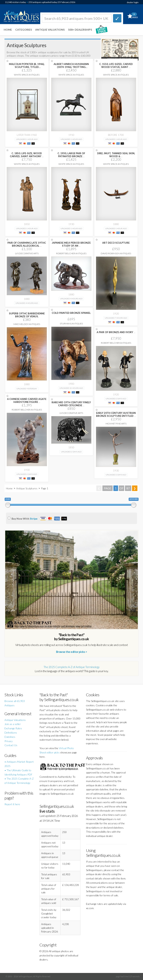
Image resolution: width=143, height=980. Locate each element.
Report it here (12, 804)
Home (8, 30)
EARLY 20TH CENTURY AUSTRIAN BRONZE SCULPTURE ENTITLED (116, 414)
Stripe (34, 519)
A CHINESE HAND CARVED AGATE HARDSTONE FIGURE (27, 400)
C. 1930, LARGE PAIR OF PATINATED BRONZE (71, 155)
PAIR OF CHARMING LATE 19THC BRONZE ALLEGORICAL (27, 244)
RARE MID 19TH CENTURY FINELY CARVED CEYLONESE (71, 404)
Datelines (10, 737)
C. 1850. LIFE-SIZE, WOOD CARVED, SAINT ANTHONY (27, 155)
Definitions (11, 733)
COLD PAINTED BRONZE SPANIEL (71, 313)
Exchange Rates (13, 728)
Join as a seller (13, 724)
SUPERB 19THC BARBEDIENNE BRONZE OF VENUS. (27, 315)
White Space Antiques (27, 75)
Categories (24, 30)
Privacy (9, 741)
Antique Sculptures (27, 488)
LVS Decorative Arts (27, 253)
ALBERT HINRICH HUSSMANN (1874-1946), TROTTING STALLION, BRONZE (71, 67)
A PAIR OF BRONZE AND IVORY (116, 332)
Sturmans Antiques (71, 324)
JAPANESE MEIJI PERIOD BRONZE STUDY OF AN (71, 244)
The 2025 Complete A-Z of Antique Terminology (72, 667)
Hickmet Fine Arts (116, 424)
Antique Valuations (50, 30)
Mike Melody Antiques (27, 324)
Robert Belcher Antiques (71, 253)
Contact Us (11, 745)
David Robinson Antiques (116, 253)
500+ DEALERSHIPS (80, 30)
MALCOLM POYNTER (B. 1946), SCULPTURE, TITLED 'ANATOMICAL (27, 67)
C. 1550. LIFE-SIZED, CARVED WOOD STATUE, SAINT (116, 66)
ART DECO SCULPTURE (116, 243)
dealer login (133, 2)
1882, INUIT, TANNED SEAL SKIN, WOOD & (116, 155)
